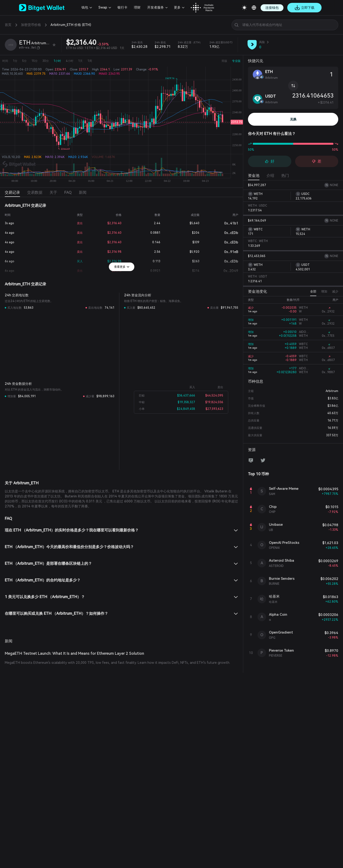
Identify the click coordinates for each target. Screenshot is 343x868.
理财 (137, 7)
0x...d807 (328, 348)
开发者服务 (156, 7)
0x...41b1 (227, 223)
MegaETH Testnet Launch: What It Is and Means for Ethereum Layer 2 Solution (74, 653)
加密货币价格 (31, 25)
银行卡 (122, 7)
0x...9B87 (328, 372)
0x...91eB (227, 252)
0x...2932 (328, 312)
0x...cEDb (227, 233)
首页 (8, 25)
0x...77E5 (328, 336)
